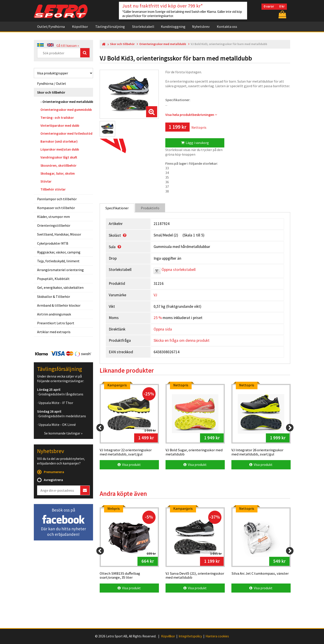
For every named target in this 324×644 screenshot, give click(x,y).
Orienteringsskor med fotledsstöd (66, 133)
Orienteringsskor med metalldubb (68, 102)
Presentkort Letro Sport (56, 323)
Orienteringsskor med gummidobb (66, 110)
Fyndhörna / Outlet (52, 83)
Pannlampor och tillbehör (57, 199)
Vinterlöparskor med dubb (60, 126)
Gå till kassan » (68, 45)
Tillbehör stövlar (53, 189)
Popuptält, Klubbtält (53, 279)
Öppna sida (163, 329)
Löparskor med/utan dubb (60, 149)
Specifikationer (117, 208)
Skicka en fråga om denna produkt (182, 340)
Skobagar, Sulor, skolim (58, 173)
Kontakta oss (227, 26)
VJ (155, 295)
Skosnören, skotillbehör (58, 165)
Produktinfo (150, 208)
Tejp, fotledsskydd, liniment (58, 261)
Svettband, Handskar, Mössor (59, 234)
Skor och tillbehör (51, 92)
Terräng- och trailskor (57, 118)
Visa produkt (129, 465)
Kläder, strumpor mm (53, 217)
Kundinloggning (173, 26)
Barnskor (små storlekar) (59, 141)
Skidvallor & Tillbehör (54, 297)
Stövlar (46, 181)
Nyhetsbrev (201, 26)
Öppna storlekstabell (175, 270)
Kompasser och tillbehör (56, 208)
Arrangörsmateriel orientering (60, 270)
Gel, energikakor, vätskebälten (60, 287)
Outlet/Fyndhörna (51, 26)
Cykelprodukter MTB (53, 243)
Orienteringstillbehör (54, 225)
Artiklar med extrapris (54, 332)
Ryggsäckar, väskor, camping (59, 252)
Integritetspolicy (190, 636)
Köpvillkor (80, 26)
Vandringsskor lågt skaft (59, 157)
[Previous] (100, 428)
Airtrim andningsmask (54, 314)
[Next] (290, 428)
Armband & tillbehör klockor (59, 305)
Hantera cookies (217, 636)
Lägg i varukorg (195, 143)
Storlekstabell (143, 26)
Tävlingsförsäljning (110, 26)
